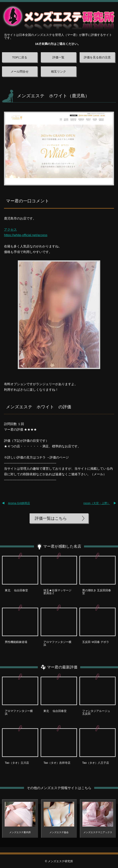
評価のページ (59, 457)
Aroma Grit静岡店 (19, 503)
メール (98, 474)
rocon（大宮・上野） (97, 503)
